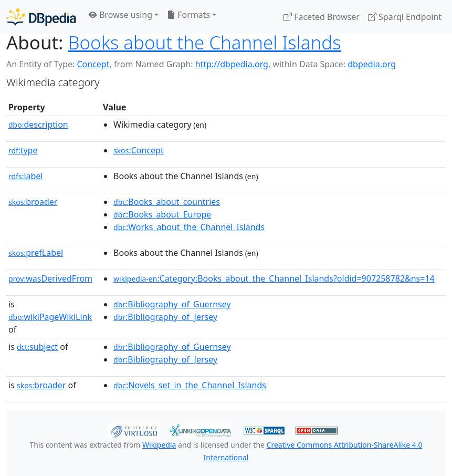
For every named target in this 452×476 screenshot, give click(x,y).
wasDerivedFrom (50, 278)
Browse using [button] (120, 15)
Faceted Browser (322, 17)
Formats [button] (188, 15)
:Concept (139, 150)
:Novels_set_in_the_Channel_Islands (190, 385)
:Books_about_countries (167, 202)
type (23, 150)
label (26, 176)
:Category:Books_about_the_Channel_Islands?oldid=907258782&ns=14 (274, 278)
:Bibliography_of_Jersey (165, 317)
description (38, 125)
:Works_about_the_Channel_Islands (189, 227)
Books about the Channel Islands (205, 42)
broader (33, 202)
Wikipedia (159, 445)
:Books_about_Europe (162, 214)
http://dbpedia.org (232, 64)
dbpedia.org (372, 64)
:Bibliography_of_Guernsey (172, 304)
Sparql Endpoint (405, 17)
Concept (93, 64)
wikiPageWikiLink (50, 317)
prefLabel (36, 253)
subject (37, 347)
